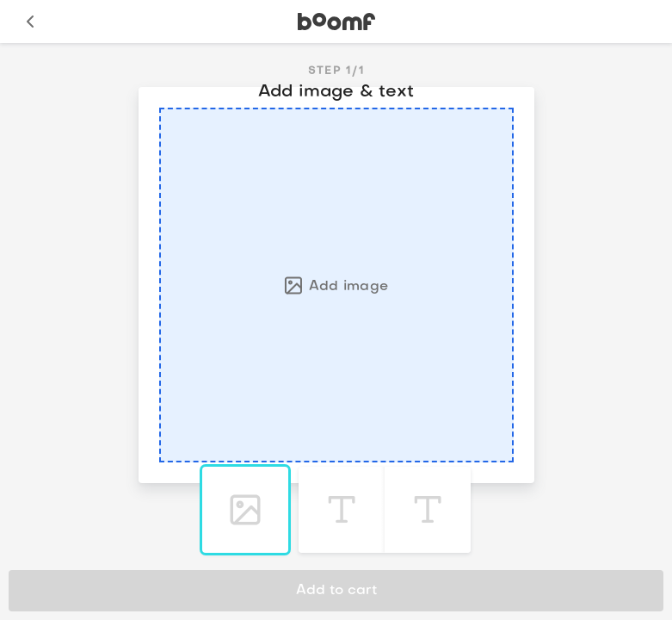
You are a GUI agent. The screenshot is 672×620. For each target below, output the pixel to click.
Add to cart (336, 591)
